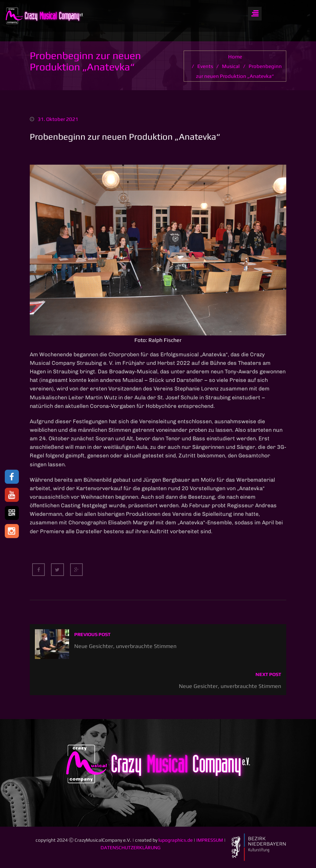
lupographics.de (175, 840)
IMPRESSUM (210, 840)
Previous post (92, 635)
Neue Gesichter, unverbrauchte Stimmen (125, 646)
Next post (268, 675)
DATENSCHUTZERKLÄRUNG (130, 848)
